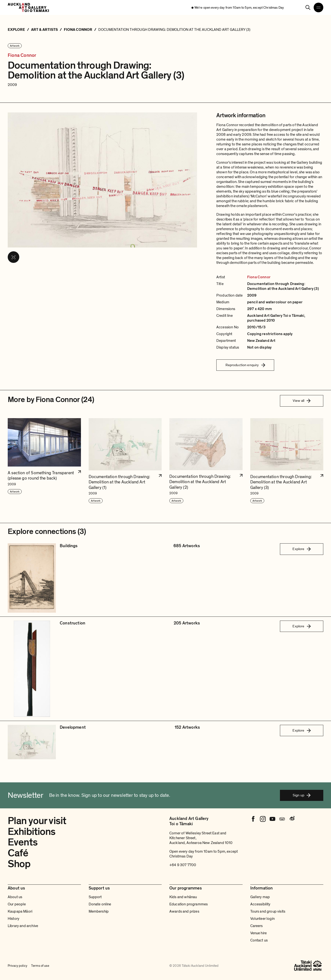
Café (18, 853)
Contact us (259, 940)
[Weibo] (292, 819)
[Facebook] (253, 819)
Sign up (302, 795)
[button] (44, 461)
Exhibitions (32, 832)
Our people (17, 904)
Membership (99, 911)
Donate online (100, 904)
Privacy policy (17, 966)
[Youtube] (272, 819)
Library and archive (23, 926)
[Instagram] (263, 819)
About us (15, 897)
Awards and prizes (184, 911)
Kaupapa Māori (20, 911)
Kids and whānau (183, 897)
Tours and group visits (268, 911)
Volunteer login (262, 919)
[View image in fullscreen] (13, 257)
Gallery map (260, 897)
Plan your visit (37, 821)
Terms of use (40, 966)
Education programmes (189, 904)
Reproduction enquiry (245, 365)
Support (95, 897)
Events (23, 842)
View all (302, 401)
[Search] (308, 7)
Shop (19, 864)
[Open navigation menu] (318, 7)
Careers (257, 926)
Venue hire (259, 933)
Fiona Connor (22, 55)
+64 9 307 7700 (183, 865)
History (13, 919)
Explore (301, 549)
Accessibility (260, 904)
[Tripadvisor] (282, 819)
